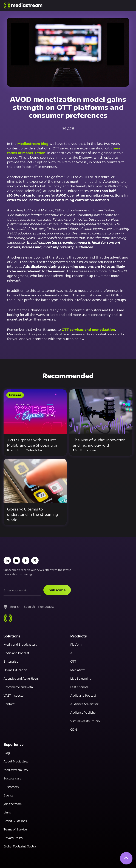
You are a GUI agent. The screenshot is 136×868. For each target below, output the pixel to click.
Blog (7, 753)
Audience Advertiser (84, 704)
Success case (12, 778)
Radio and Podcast (16, 653)
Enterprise (11, 662)
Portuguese (46, 607)
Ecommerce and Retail (19, 687)
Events (8, 795)
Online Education (15, 670)
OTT (73, 662)
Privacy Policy (13, 838)
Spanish (29, 607)
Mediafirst (77, 670)
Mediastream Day (16, 770)
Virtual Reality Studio (85, 721)
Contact (9, 704)
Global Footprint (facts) (20, 846)
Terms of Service (15, 829)
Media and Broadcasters (20, 645)
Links (7, 812)
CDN (74, 730)
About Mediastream (17, 761)
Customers (11, 787)
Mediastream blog (33, 144)
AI (72, 653)
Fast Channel (79, 687)
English (15, 607)
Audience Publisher (83, 713)
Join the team (13, 804)
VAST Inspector (14, 696)
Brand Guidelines (15, 821)
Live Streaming (81, 679)
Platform (76, 645)
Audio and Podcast (83, 696)
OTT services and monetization (88, 329)
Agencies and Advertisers (21, 679)
